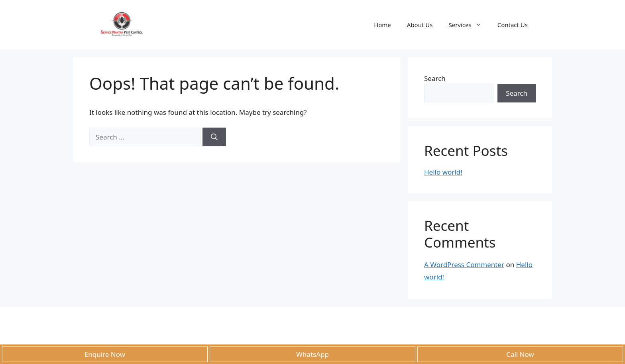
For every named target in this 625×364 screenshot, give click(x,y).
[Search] (214, 137)
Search (435, 78)
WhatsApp (312, 354)
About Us (420, 25)
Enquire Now (105, 354)
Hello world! (443, 172)
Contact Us (513, 25)
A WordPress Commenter (464, 265)
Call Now (520, 354)
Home (382, 25)
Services (469, 25)
